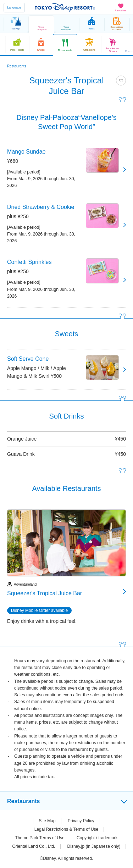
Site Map (47, 821)
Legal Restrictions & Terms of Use (66, 829)
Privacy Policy (81, 821)
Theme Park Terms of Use (40, 838)
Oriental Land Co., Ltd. (34, 846)
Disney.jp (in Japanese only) (94, 846)
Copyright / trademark (97, 838)
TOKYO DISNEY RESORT (65, 7)
